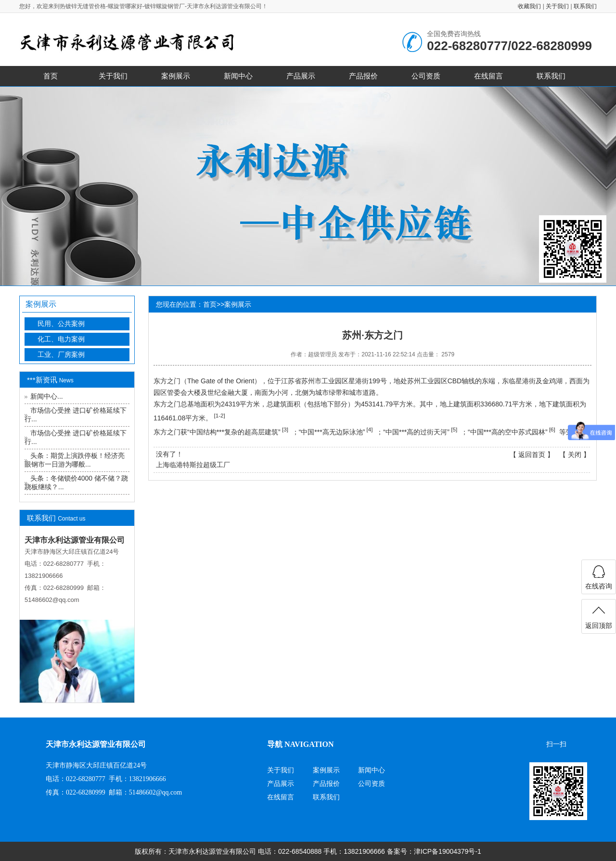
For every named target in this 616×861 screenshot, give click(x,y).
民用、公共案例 (61, 324)
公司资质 (426, 76)
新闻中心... (47, 396)
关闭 (575, 455)
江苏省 (291, 381)
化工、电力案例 (61, 339)
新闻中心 (238, 76)
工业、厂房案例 (61, 354)
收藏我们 (529, 6)
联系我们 (585, 6)
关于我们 (557, 6)
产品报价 (363, 76)
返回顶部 (599, 626)
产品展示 (301, 76)
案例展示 (176, 76)
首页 (51, 76)
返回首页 (532, 455)
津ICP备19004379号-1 (448, 851)
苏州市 (311, 381)
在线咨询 (599, 586)
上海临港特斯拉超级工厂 (193, 465)
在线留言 (488, 76)
